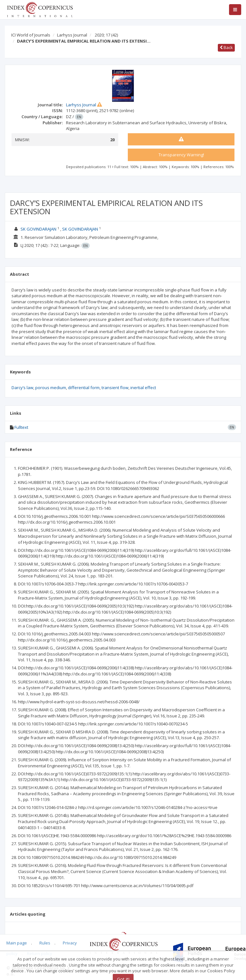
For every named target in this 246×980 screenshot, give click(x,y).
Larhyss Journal (72, 35)
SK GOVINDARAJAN (38, 229)
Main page (17, 943)
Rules (45, 943)
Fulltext (21, 427)
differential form (84, 388)
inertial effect (143, 388)
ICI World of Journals (31, 35)
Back (226, 47)
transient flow (115, 388)
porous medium (51, 388)
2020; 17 (106, 35)
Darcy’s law (22, 388)
